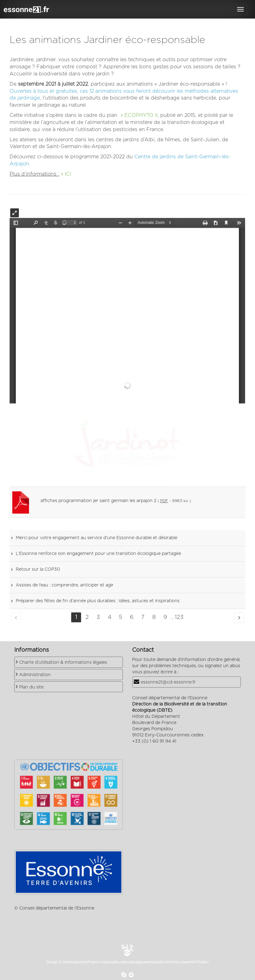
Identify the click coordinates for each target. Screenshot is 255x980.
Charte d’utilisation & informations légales (63, 663)
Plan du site (31, 687)
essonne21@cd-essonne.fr (168, 682)
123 (179, 617)
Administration (35, 675)
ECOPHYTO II (141, 115)
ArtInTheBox (199, 962)
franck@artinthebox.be (167, 962)
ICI (68, 174)
